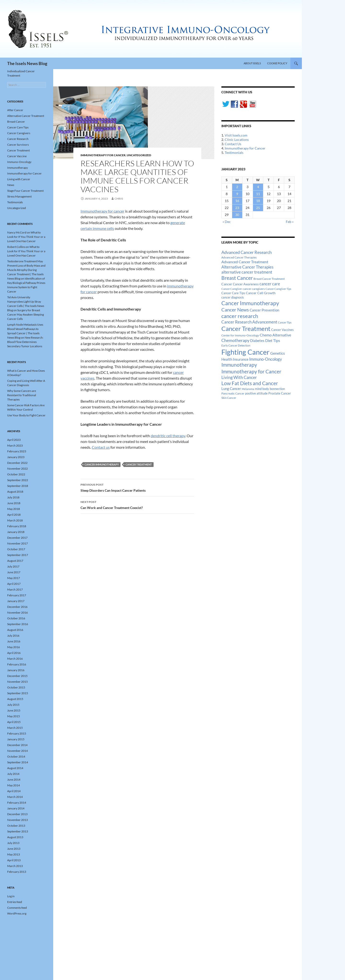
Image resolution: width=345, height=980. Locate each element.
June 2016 (14, 641)
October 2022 (16, 474)
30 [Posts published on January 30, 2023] (237, 215)
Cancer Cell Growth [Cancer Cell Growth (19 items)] (261, 293)
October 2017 (16, 549)
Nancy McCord (17, 232)
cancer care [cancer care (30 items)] (270, 284)
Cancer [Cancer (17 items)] (227, 284)
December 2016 (17, 607)
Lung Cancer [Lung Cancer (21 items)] (231, 389)
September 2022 (18, 480)
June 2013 (14, 849)
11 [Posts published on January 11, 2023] (258, 194)
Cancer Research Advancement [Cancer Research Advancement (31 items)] (249, 322)
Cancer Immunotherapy (102, 464)
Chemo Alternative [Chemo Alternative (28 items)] (275, 335)
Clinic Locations (237, 140)
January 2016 (16, 670)
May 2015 (14, 716)
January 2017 (16, 601)
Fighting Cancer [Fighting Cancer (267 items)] (245, 352)
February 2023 (17, 451)
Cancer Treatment (139, 464)
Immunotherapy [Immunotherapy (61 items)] (239, 365)
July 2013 (13, 843)
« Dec (227, 222)
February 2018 (17, 526)
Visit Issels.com (236, 135)
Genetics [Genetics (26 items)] (278, 353)
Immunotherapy (17, 168)
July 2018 (13, 497)
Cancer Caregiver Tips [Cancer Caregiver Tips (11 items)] (278, 289)
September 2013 (18, 831)
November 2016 (17, 612)
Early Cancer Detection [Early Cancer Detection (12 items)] (236, 345)
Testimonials (234, 152)
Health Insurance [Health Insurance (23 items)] (235, 359)
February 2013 (17, 872)
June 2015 (14, 710)
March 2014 (15, 797)
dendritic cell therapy (168, 436)
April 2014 (14, 791)
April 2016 (14, 653)
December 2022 (17, 463)
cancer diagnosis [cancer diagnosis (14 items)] (233, 297)
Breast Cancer (16, 122)
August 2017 (15, 561)
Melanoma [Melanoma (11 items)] (248, 389)
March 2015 (15, 728)
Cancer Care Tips (18, 127)
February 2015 (17, 733)
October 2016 (16, 618)
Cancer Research (18, 139)
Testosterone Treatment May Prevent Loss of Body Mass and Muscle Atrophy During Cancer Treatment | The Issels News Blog (26, 270)
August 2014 (15, 768)
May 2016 (14, 647)
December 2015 (17, 676)
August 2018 (15, 492)
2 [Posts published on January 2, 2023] (237, 187)
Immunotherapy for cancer (102, 211)
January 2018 (16, 532)
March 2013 (15, 866)
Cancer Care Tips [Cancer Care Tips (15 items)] (233, 293)
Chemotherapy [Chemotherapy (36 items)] (235, 340)
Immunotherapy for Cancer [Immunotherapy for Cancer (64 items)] (251, 371)
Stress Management (19, 196)
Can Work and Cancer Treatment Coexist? (137, 504)
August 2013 (15, 837)
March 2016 (15, 659)
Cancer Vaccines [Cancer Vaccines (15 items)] (282, 330)
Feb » (290, 222)
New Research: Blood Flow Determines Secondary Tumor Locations (25, 342)
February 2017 (17, 595)
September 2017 (18, 555)
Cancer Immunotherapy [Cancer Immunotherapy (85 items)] (250, 303)
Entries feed (15, 902)
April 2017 (14, 584)
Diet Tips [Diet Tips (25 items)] (273, 341)
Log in (11, 896)
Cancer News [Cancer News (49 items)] (235, 310)
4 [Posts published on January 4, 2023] (258, 187)
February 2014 (17, 803)
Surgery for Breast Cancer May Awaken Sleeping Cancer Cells (26, 314)
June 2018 (14, 503)
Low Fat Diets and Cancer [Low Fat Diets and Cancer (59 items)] (250, 383)
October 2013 (16, 826)
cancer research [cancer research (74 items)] (240, 316)
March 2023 (15, 445)
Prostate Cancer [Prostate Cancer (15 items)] (280, 393)
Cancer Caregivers (19, 133)
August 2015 (15, 699)
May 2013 (14, 854)
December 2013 (17, 814)
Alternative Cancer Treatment (26, 116)
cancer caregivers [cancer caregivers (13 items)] (254, 289)
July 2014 (13, 774)
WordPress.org (17, 913)
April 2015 (14, 722)
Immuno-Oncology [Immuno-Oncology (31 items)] (266, 359)
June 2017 (14, 572)
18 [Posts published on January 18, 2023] (258, 201)
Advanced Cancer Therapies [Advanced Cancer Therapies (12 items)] (239, 257)
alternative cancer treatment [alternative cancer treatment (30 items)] (247, 272)
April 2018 (14, 515)
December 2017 (17, 538)
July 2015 (13, 705)
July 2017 (13, 566)
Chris (119, 199)
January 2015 (16, 739)
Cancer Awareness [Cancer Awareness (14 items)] (246, 284)
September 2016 (18, 624)
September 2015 (18, 693)
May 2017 (14, 578)
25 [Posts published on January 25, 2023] (258, 208)
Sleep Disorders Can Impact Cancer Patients (137, 487)
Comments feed (17, 908)
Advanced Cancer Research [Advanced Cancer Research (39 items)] (247, 252)
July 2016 (13, 636)
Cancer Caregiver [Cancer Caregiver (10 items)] (232, 289)
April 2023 (14, 440)
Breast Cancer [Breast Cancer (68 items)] (237, 278)
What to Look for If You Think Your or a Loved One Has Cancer (26, 237)
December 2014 (17, 745)
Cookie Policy (277, 63)
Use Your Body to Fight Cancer (26, 415)
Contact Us (233, 144)
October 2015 (16, 687)
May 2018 (14, 509)
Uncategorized (139, 155)
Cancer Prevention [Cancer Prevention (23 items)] (264, 310)
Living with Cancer (19, 179)
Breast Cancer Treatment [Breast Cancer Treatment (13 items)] (269, 279)
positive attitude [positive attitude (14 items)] (256, 393)
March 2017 (15, 589)
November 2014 (17, 751)
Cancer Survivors (18, 145)
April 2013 (14, 860)
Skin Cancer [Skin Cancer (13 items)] (229, 398)
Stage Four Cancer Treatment (25, 191)
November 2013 (17, 820)
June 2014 (14, 780)
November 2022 (17, 469)
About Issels (252, 63)
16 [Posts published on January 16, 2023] (237, 201)
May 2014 (14, 785)
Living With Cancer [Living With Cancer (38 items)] (239, 377)
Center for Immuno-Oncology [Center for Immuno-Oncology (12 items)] (240, 335)
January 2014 (16, 808)
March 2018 (15, 520)
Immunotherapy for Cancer (103, 155)
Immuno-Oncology (19, 162)
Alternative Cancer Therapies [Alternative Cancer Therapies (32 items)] (247, 267)
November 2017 (17, 543)
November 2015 (17, 682)
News (11, 185)
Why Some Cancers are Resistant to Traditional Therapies (22, 395)
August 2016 (15, 630)
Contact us (101, 447)
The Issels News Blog (27, 63)
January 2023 (16, 457)
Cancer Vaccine (17, 156)
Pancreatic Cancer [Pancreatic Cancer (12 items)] (233, 393)
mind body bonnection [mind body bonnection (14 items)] (270, 389)
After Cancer (15, 110)
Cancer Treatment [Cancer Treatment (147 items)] (246, 329)
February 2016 (17, 664)
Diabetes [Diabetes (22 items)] (257, 341)
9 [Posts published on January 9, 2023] (237, 194)
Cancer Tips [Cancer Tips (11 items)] (285, 322)
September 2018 (18, 486)
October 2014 (16, 756)
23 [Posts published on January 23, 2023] (237, 208)
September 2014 (18, 762)
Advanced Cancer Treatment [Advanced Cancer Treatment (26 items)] (245, 262)
